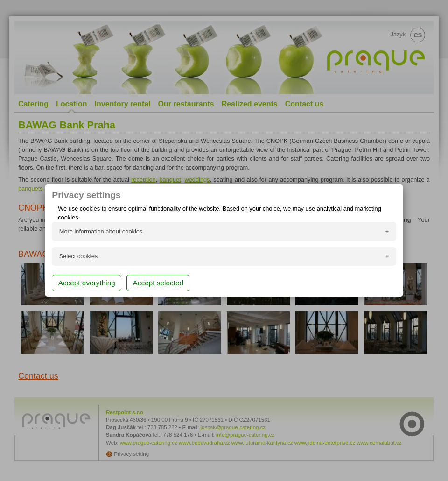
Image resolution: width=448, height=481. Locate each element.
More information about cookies (101, 231)
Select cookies (79, 256)
